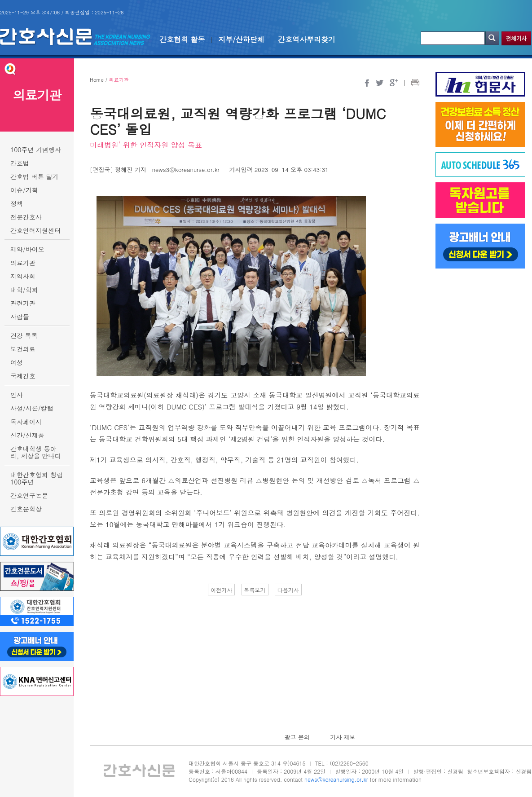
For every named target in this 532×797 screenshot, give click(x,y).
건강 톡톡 (24, 335)
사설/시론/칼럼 (32, 408)
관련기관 (23, 303)
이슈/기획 (24, 190)
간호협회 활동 (182, 39)
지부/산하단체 (241, 39)
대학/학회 (24, 290)
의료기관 (23, 263)
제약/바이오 (27, 249)
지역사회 (23, 276)
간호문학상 (26, 509)
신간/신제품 (27, 435)
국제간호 (23, 376)
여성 (17, 362)
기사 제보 (343, 737)
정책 (17, 203)
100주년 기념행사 (36, 150)
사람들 (20, 317)
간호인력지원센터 (35, 230)
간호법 (20, 163)
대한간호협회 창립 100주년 (37, 478)
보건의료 (23, 349)
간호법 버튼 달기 (34, 176)
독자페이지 (26, 422)
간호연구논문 (29, 495)
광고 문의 (297, 737)
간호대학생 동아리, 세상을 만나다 (36, 452)
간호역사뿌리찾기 (307, 39)
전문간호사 (26, 217)
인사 (17, 395)
